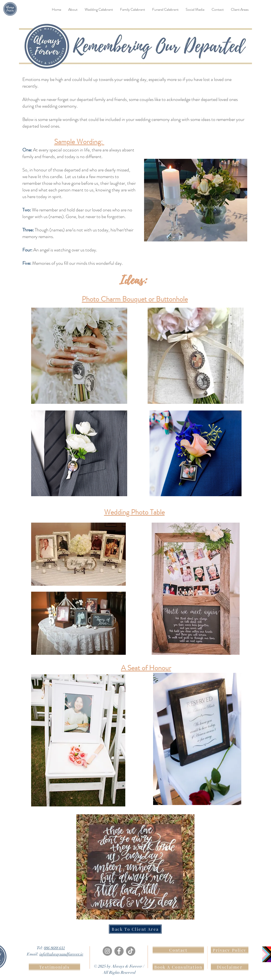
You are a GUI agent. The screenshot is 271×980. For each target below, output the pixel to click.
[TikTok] (131, 951)
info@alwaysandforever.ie (61, 954)
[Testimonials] (54, 967)
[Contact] (178, 950)
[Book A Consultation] (178, 967)
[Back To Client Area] (135, 929)
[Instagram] (107, 951)
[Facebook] (119, 951)
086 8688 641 (54, 948)
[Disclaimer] (230, 967)
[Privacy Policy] (230, 950)
